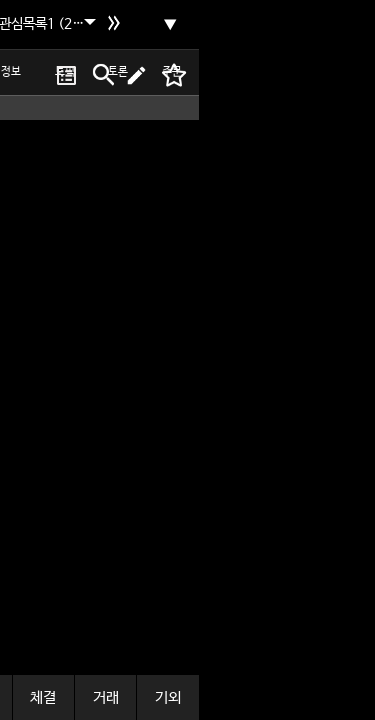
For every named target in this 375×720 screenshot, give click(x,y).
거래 (106, 697)
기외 (168, 697)
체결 (43, 697)
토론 (118, 72)
